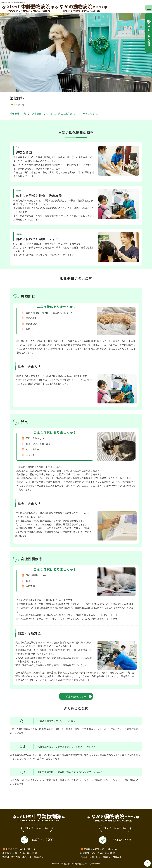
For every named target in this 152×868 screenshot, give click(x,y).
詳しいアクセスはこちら (37, 828)
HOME (13, 105)
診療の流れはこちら (76, 696)
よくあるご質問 (86, 113)
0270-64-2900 (43, 840)
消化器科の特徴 (18, 113)
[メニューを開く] (149, 8)
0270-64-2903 (121, 840)
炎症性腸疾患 (65, 113)
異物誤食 (37, 113)
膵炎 (50, 113)
